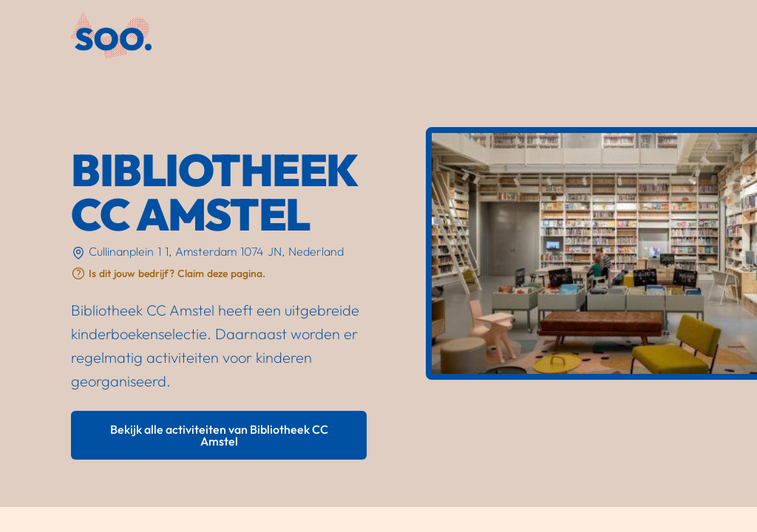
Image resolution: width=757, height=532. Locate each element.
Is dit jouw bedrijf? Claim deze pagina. (177, 273)
